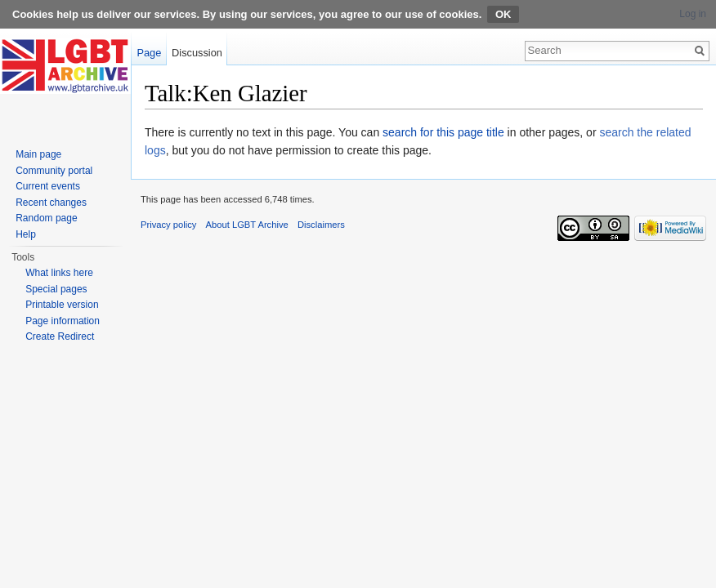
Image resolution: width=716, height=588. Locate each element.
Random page (46, 218)
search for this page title (443, 132)
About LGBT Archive (247, 225)
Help (26, 234)
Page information (63, 321)
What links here (59, 273)
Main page (38, 154)
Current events (48, 186)
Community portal (54, 171)
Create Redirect (60, 336)
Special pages (56, 289)
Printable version (62, 305)
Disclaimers (321, 225)
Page (149, 53)
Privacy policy (168, 225)
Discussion (197, 53)
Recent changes (51, 203)
